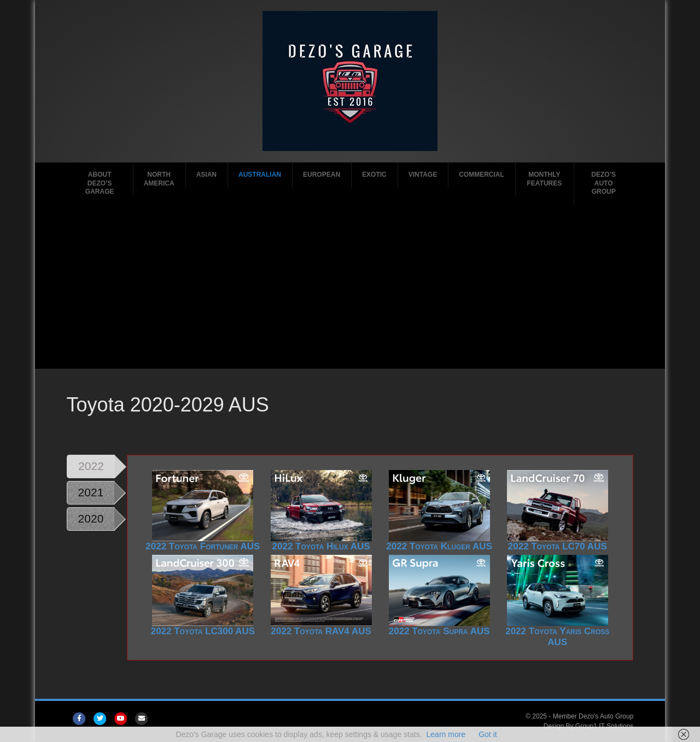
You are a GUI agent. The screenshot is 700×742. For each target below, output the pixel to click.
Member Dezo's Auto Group (593, 716)
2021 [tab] (91, 492)
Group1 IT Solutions (605, 726)
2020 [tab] (91, 518)
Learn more (446, 734)
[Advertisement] (350, 287)
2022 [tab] (91, 466)
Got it (488, 734)
